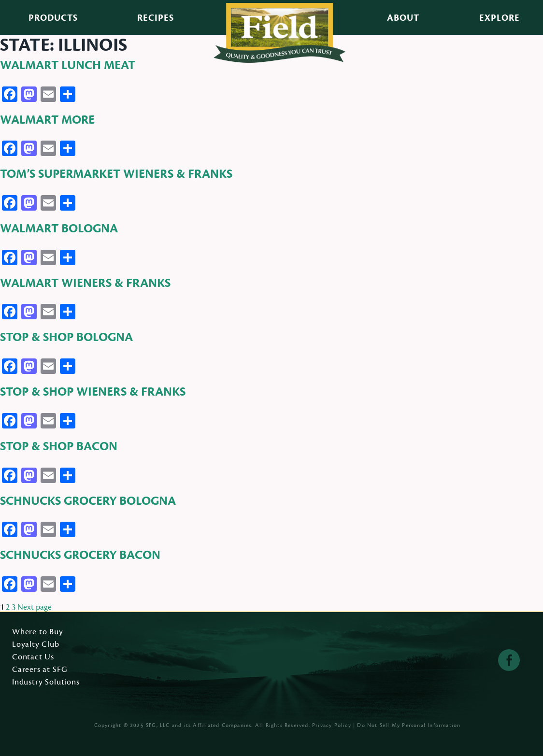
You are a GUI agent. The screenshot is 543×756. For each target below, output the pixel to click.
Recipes (156, 18)
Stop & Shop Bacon (59, 446)
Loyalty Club (36, 645)
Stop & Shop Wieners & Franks (93, 392)
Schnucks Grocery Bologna (88, 501)
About (403, 18)
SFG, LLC (158, 725)
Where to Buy (38, 632)
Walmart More (47, 120)
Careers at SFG (40, 670)
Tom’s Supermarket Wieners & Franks (116, 174)
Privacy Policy (332, 725)
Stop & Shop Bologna (66, 337)
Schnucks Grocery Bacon (80, 555)
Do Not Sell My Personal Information (409, 725)
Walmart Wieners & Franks (85, 283)
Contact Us (33, 657)
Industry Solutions (46, 683)
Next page (35, 607)
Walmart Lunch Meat (68, 65)
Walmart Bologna (59, 228)
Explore (500, 18)
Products (53, 18)
